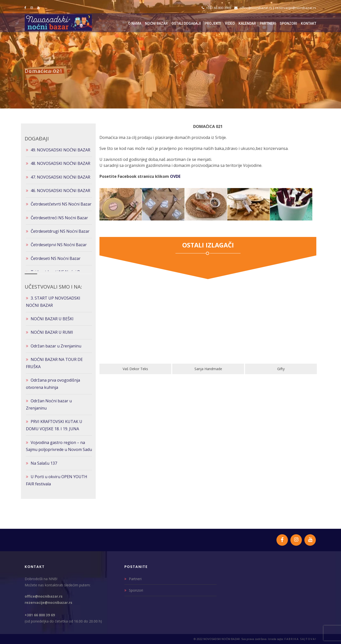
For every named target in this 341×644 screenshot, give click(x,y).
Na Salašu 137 (44, 463)
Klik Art (119, 369)
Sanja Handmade (264, 369)
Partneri (135, 579)
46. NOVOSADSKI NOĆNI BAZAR (60, 191)
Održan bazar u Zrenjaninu (56, 346)
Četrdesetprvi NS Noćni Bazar (59, 245)
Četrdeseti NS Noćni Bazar (56, 258)
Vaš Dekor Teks (191, 369)
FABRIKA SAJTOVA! (300, 639)
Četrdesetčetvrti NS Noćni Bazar (61, 204)
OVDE (175, 176)
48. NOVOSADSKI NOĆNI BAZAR (60, 163)
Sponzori (136, 590)
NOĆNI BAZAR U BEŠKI (52, 319)
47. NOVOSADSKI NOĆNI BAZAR (60, 177)
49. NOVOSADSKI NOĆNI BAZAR (60, 150)
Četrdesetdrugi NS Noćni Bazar (60, 231)
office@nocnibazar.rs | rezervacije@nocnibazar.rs (275, 8)
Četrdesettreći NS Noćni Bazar (59, 218)
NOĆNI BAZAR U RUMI (52, 332)
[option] (118, 331)
